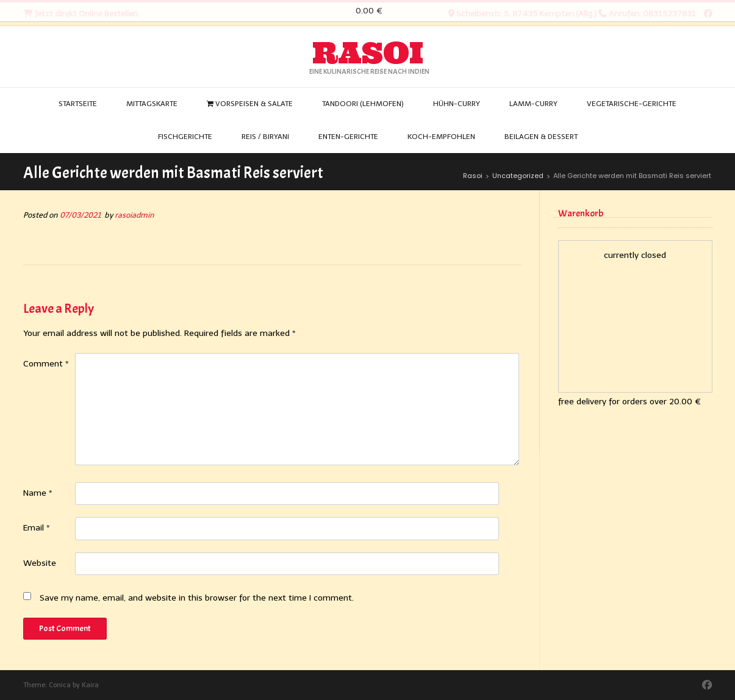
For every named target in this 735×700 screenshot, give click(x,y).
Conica (60, 685)
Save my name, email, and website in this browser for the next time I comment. (197, 598)
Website (40, 563)
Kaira (90, 685)
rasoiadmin (134, 215)
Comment (46, 364)
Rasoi (368, 53)
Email (37, 528)
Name (38, 493)
